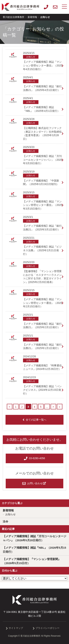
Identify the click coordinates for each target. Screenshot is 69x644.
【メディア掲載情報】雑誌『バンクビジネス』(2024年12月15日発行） (42, 390)
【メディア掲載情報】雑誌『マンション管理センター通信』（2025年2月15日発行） (43, 303)
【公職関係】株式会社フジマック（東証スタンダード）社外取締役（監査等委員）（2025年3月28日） (42, 133)
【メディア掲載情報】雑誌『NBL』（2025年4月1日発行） (41, 109)
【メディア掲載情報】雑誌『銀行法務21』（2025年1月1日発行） (42, 346)
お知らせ (10, 514)
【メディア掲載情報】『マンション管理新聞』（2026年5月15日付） (32, 561)
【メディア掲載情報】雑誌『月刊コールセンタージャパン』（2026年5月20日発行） (34, 538)
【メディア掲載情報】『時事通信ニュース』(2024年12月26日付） (42, 367)
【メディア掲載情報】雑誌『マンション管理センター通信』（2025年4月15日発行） (43, 65)
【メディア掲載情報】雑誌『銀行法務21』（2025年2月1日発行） (42, 326)
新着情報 (8, 510)
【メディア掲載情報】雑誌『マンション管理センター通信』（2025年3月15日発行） (43, 205)
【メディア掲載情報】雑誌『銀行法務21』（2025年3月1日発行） (42, 228)
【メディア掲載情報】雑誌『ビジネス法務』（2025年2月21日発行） (42, 250)
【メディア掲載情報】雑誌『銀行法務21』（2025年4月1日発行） (42, 88)
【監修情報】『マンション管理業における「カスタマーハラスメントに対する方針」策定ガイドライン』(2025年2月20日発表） (42, 277)
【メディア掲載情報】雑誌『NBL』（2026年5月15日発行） (34, 550)
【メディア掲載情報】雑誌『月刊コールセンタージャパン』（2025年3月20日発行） (43, 160)
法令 (6, 521)
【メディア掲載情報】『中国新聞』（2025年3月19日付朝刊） (41, 182)
